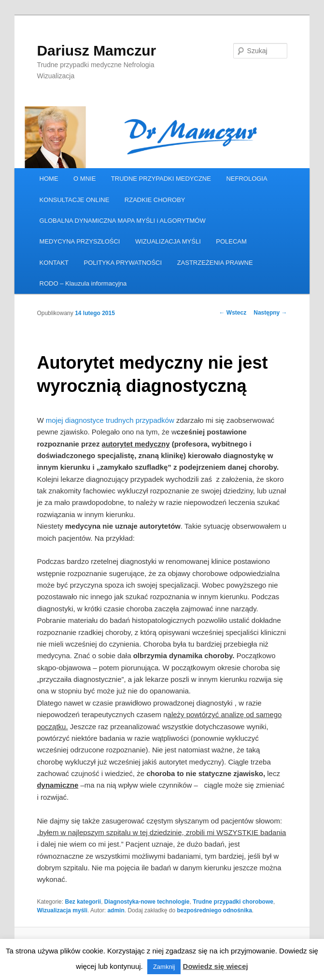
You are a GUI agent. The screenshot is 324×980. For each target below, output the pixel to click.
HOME (49, 179)
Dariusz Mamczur (96, 50)
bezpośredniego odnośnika (214, 910)
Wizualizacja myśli (62, 910)
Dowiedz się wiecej (216, 966)
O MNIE (85, 179)
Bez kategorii (83, 902)
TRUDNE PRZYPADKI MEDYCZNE (161, 179)
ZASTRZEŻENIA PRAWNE (215, 263)
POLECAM (231, 241)
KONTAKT (54, 263)
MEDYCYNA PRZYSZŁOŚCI (80, 241)
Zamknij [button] (164, 967)
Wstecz (233, 313)
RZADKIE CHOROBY (155, 200)
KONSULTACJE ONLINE (75, 200)
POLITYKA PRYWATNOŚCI (123, 263)
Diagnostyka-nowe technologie (147, 902)
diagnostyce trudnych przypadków (120, 420)
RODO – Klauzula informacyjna (83, 283)
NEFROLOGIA (247, 179)
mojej (54, 420)
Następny (270, 313)
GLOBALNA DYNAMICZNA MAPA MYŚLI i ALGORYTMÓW (123, 221)
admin (116, 910)
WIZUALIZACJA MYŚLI (168, 241)
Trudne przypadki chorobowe (233, 902)
